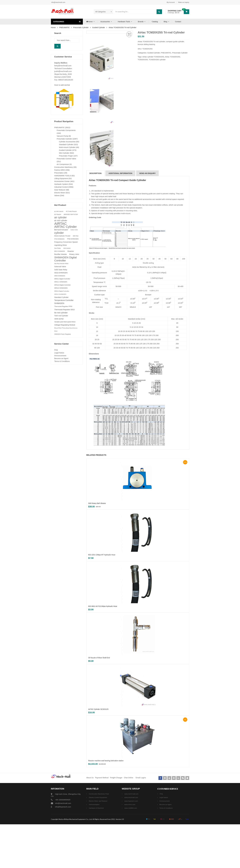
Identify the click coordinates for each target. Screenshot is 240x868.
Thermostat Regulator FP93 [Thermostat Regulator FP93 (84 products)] (63, 306)
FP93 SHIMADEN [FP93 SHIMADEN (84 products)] (73, 239)
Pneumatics (59, 173)
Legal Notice (59, 353)
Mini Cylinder (64, 153)
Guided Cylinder (99, 27)
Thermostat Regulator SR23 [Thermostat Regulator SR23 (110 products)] (65, 310)
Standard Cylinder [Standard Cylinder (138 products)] (61, 297)
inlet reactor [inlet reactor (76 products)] (67, 248)
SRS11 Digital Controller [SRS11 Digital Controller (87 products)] (62, 279)
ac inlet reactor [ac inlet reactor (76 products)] (59, 211)
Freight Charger (116, 821)
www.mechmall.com (131, 841)
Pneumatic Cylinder (81, 27)
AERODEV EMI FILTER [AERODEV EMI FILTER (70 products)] (71, 214)
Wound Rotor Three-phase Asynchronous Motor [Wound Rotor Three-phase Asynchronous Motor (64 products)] (66, 330)
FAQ (56, 350)
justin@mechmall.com (63, 71)
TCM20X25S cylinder (157, 60)
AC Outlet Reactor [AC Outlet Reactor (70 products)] (71, 211)
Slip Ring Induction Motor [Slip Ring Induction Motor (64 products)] (61, 264)
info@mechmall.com (58, 2)
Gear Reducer (60, 190)
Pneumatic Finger (66, 156)
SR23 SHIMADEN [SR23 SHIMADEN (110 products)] (61, 273)
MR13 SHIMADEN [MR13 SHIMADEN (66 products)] (60, 251)
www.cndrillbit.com (131, 852)
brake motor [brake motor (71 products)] (74, 230)
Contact (178, 22)
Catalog (155, 22)
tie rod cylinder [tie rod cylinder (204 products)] (61, 313)
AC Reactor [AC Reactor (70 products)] (58, 214)
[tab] (96, 217)
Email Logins (141, 821)
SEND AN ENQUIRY (147, 217)
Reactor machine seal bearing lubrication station (106, 804)
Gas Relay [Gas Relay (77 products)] (58, 248)
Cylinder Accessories (67, 142)
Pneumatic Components (66, 130)
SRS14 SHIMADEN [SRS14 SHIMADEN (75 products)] (60, 294)
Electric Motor (60, 193)
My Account (171, 2)
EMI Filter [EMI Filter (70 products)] (76, 236)
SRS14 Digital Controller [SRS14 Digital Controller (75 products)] (62, 291)
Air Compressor (63, 164)
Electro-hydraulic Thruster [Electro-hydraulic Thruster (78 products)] (62, 236)
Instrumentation (94, 848)
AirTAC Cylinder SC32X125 (98, 753)
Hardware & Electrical (96, 852)
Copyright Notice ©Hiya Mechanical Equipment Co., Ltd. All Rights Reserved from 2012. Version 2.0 (87, 863)
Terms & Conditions (62, 361)
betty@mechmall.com (63, 66)
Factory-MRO (60, 170)
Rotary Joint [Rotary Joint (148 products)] (74, 254)
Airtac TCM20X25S (173, 57)
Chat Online (129, 821)
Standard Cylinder (66, 144)
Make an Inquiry (184, 2)
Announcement (60, 356)
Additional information (120, 217)
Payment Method (102, 821)
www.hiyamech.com (131, 845)
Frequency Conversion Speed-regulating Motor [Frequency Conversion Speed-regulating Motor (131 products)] (66, 244)
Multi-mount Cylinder (67, 147)
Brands (141, 22)
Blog (165, 22)
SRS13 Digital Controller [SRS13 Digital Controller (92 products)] (63, 285)
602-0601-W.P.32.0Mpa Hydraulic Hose (103, 650)
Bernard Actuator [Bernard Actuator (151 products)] (61, 230)
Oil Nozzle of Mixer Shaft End (99, 701)
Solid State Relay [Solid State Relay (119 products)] (61, 270)
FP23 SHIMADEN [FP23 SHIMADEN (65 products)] (59, 239)
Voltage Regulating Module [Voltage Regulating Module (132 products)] (65, 325)
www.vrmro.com (130, 848)
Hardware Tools (124, 22)
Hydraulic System (61, 184)
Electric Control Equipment (98, 841)
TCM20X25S (143, 60)
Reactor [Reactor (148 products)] (71, 251)
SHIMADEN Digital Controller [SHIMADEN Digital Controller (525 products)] (66, 259)
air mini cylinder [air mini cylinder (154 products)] (61, 220)
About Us (90, 821)
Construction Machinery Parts (99, 838)
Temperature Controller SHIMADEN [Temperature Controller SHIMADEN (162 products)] (64, 302)
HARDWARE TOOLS (63, 176)
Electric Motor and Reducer (98, 845)
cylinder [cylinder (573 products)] (59, 233)
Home (89, 22)
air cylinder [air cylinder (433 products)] (61, 217)
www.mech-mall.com (131, 838)
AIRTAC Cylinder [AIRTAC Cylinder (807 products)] (66, 227)
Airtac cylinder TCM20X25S (153, 57)
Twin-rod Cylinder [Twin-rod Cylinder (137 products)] (61, 316)
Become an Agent (61, 358)
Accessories (105, 22)
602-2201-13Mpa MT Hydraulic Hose (102, 598)
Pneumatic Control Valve (66, 159)
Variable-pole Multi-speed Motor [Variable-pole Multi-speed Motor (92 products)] (65, 322)
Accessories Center (62, 181)
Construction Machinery (64, 167)
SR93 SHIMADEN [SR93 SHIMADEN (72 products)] (60, 276)
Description (96, 217)
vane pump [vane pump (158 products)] (59, 319)
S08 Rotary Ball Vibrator (97, 547)
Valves (57, 195)
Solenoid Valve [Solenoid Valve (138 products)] (60, 267)
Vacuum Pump (62, 136)
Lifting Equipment (61, 178)
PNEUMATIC (64, 27)
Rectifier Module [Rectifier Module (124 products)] (61, 254)
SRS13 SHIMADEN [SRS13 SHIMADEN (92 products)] (61, 288)
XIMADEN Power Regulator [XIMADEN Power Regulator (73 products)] (63, 334)
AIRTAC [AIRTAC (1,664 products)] (61, 224)
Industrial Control (61, 187)
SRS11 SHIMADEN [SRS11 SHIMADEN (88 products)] (61, 282)
